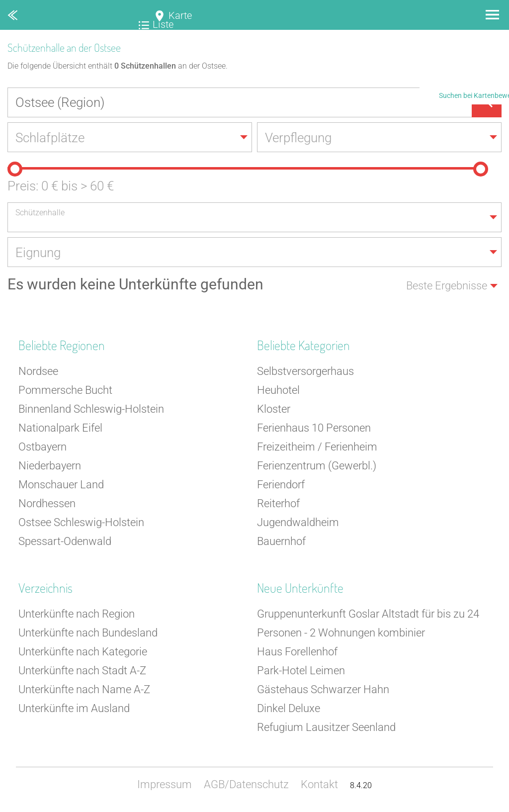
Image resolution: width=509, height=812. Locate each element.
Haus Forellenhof (297, 652)
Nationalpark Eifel (60, 428)
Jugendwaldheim (298, 522)
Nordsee (38, 371)
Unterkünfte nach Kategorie (83, 652)
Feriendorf (281, 485)
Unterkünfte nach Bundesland (88, 633)
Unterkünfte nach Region (77, 614)
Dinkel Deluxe (289, 708)
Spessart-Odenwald (65, 541)
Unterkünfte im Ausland (74, 708)
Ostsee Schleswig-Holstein (81, 522)
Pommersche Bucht (65, 390)
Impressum (165, 784)
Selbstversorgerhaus (305, 371)
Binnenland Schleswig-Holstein (91, 409)
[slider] (15, 169)
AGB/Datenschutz (246, 784)
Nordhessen (47, 503)
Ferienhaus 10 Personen (314, 428)
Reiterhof (278, 503)
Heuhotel (278, 390)
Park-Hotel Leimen (301, 671)
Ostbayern (42, 447)
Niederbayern (50, 466)
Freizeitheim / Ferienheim (317, 447)
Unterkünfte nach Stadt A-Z (82, 671)
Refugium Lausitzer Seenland (326, 727)
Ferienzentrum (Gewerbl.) (317, 466)
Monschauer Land (61, 485)
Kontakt (319, 784)
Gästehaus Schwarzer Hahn (323, 689)
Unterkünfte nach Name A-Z (84, 689)
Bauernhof (281, 541)
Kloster (274, 409)
